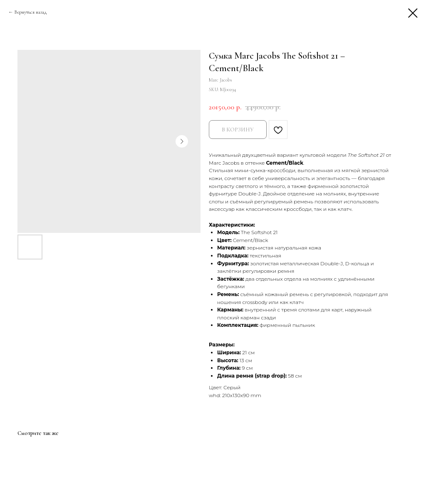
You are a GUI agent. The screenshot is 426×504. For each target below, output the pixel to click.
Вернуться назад (31, 12)
